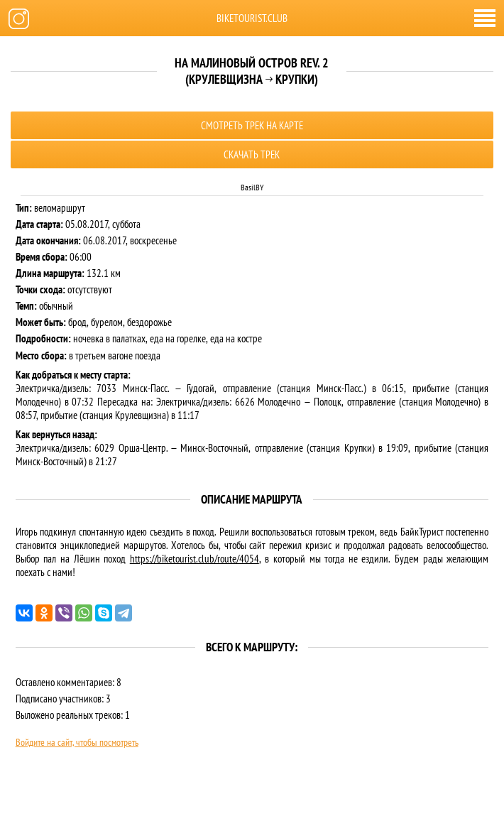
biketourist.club (252, 18)
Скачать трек (252, 154)
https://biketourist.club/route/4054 (195, 559)
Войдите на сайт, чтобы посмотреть (77, 742)
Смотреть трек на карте (252, 125)
